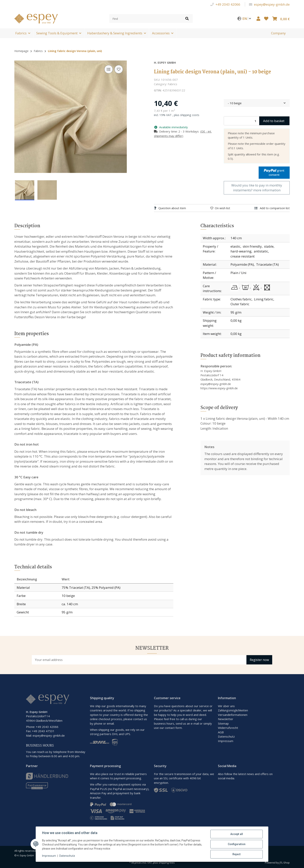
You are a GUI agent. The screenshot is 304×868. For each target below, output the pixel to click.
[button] (258, 19)
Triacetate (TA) (267, 264)
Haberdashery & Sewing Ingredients (115, 33)
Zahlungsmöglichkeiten (233, 710)
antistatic (261, 251)
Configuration (237, 844)
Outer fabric (240, 304)
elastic (235, 246)
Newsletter (226, 719)
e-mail (195, 723)
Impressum (226, 741)
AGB (221, 732)
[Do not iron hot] (235, 287)
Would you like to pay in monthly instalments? (257, 188)
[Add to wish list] (119, 69)
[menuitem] (278, 33)
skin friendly (252, 246)
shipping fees (167, 863)
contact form (173, 728)
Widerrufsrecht (228, 728)
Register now (259, 660)
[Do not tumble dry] (267, 287)
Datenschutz (226, 736)
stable (269, 246)
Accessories (161, 33)
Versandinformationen (233, 715)
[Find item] (187, 19)
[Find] (145, 19)
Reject (237, 854)
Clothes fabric (241, 299)
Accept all (237, 834)
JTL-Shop (285, 863)
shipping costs (190, 115)
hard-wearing (241, 251)
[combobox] (257, 103)
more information (267, 190)
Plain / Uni (238, 273)
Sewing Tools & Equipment (57, 33)
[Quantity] (242, 121)
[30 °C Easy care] (246, 287)
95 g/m (236, 312)
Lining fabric (264, 299)
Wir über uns (226, 706)
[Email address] (139, 660)
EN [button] (247, 19)
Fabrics (21, 33)
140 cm (236, 238)
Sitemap (223, 723)
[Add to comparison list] (109, 69)
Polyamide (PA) (242, 264)
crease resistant (243, 256)
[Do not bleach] (257, 287)
